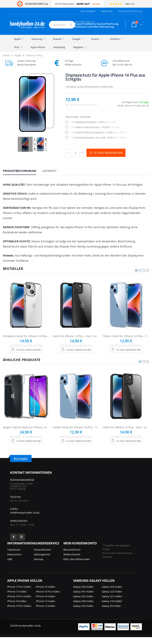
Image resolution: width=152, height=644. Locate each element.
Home (6, 55)
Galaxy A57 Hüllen (83, 598)
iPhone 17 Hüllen (17, 598)
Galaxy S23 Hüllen (112, 594)
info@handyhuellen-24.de (25, 519)
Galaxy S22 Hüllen (112, 598)
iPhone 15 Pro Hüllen (19, 613)
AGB (10, 566)
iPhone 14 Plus (34, 55)
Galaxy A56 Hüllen (83, 608)
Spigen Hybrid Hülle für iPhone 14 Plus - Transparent (26, 427)
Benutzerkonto (72, 556)
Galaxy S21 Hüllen (112, 603)
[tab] (22, 171)
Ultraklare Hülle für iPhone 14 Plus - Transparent (26, 336)
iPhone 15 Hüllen (46, 594)
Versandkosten (42, 556)
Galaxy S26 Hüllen (83, 594)
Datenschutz (14, 561)
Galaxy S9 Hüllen (111, 613)
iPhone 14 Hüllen (46, 603)
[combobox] (62, 25)
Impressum (14, 556)
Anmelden (107, 11)
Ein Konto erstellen (130, 11)
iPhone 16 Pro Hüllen (19, 603)
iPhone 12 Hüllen (46, 613)
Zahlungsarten (42, 561)
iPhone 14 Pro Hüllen (48, 598)
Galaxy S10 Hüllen (112, 608)
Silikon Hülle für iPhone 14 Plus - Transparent (126, 336)
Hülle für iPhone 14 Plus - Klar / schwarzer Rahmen (76, 336)
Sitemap (38, 566)
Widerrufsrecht (72, 561)
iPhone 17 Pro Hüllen (19, 594)
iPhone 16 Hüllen (17, 608)
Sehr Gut (83, 4)
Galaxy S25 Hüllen (83, 603)
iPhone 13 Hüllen (46, 608)
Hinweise (96, 4)
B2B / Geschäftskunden (77, 566)
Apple (18, 55)
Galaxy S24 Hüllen (83, 613)
